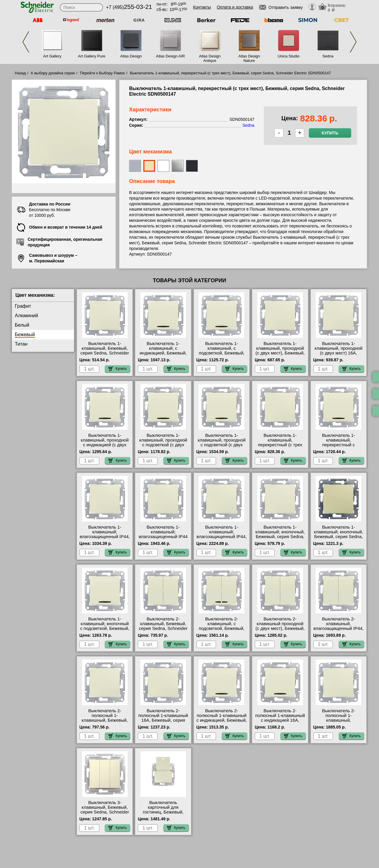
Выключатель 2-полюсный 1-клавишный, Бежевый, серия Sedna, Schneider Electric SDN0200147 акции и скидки (105, 723)
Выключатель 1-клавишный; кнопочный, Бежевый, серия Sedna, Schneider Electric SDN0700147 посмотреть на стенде (280, 539)
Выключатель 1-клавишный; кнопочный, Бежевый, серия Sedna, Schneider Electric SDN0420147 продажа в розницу (339, 539)
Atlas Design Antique (210, 58)
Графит (23, 306)
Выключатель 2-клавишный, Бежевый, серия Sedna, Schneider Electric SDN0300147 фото (163, 628)
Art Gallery (52, 56)
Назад (20, 73)
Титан (21, 344)
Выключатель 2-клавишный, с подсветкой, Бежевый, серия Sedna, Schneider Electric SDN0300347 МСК (221, 631)
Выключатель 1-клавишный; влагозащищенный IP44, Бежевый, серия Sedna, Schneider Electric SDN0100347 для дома (105, 539)
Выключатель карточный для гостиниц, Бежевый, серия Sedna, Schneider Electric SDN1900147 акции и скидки (163, 814)
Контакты (202, 7)
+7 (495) (129, 7)
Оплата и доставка (235, 7)
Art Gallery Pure (91, 56)
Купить (330, 133)
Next (353, 42)
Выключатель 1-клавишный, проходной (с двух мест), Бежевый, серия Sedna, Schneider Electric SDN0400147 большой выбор (280, 355)
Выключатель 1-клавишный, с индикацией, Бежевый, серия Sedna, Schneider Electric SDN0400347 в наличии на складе (163, 355)
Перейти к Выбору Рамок (102, 73)
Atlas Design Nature (249, 58)
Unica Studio (289, 56)
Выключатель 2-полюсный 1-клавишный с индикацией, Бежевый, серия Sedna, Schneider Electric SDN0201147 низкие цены (221, 723)
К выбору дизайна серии (53, 73)
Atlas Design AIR (171, 56)
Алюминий (26, 316)
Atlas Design (131, 56)
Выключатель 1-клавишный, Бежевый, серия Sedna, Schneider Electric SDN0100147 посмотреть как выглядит (105, 355)
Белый (22, 325)
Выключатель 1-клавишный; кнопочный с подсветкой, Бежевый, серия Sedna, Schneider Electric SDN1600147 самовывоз (105, 631)
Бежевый (25, 334)
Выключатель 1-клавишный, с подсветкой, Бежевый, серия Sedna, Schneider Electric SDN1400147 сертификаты (221, 355)
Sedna (328, 56)
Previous (26, 42)
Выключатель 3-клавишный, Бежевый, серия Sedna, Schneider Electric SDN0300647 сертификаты (105, 812)
